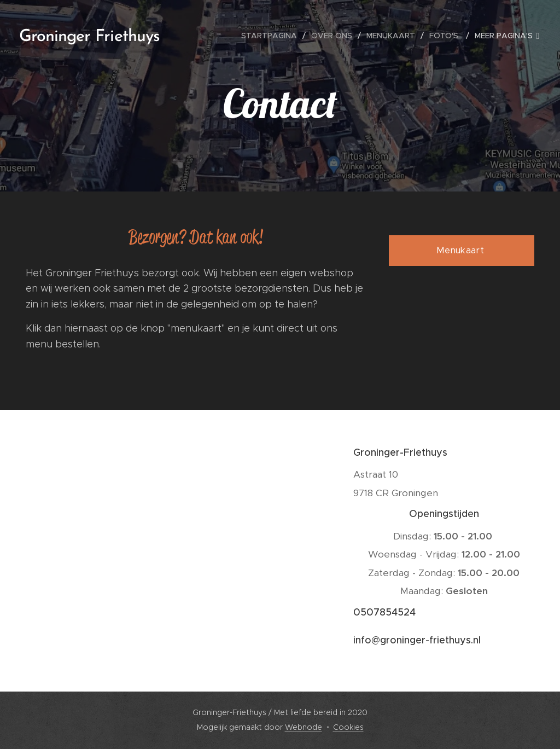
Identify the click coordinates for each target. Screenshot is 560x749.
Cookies (348, 727)
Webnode (304, 727)
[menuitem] (272, 36)
